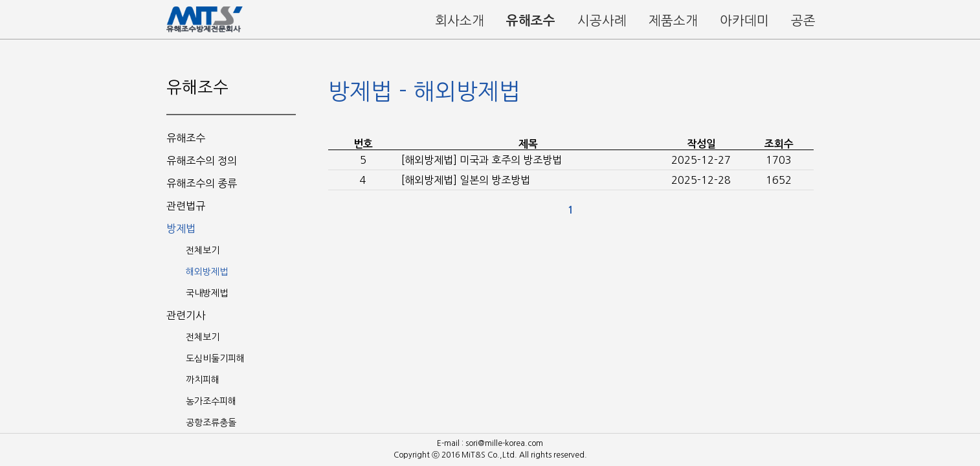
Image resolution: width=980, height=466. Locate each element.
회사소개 (460, 21)
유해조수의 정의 (202, 161)
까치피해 (203, 380)
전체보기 (203, 250)
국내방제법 (207, 293)
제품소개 (673, 21)
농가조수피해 (211, 401)
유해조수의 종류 (202, 183)
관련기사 (186, 315)
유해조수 (531, 21)
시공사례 (602, 21)
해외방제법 (207, 272)
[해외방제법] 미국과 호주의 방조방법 (482, 160)
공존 (803, 21)
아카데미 (744, 21)
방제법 (181, 228)
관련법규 (186, 206)
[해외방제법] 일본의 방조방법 (466, 180)
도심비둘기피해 (215, 359)
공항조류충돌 (211, 423)
